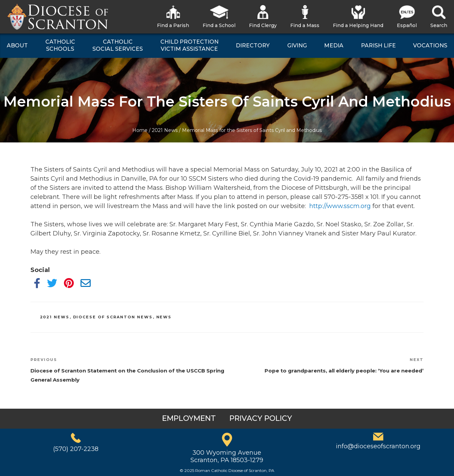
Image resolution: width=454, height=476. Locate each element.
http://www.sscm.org (340, 206)
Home (140, 130)
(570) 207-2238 (76, 449)
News (164, 317)
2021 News (165, 130)
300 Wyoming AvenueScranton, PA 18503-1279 (227, 456)
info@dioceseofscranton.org (378, 446)
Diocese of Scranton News (113, 317)
